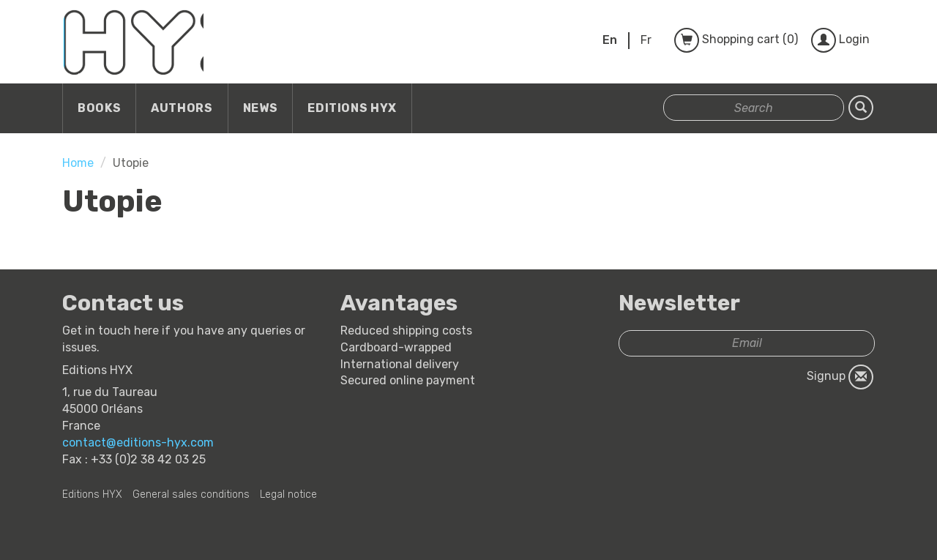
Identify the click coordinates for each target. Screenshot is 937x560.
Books (99, 108)
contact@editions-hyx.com (138, 443)
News (261, 108)
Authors (182, 108)
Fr (646, 40)
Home (78, 163)
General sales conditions (191, 494)
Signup (840, 377)
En (610, 40)
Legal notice (288, 494)
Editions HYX (352, 108)
